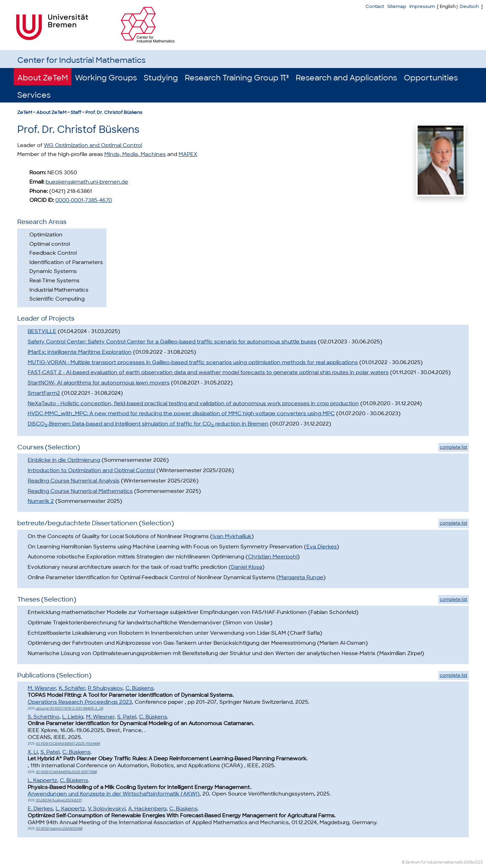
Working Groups (106, 78)
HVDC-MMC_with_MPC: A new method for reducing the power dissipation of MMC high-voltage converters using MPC (181, 413)
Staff (76, 112)
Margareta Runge (301, 577)
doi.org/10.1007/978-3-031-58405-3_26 (69, 708)
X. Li (33, 752)
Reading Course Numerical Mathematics (80, 491)
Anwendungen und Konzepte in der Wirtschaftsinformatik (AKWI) (114, 794)
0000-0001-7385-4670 (84, 200)
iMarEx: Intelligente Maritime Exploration (80, 352)
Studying (161, 78)
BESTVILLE (42, 331)
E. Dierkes (40, 809)
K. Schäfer (72, 688)
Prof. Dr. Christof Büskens (114, 112)
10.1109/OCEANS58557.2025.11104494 (68, 744)
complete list (454, 447)
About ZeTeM (43, 78)
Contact (375, 6)
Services (34, 95)
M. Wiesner (42, 688)
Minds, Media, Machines (135, 154)
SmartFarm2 (44, 393)
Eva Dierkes (322, 547)
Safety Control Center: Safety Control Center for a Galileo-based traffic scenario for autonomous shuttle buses (172, 342)
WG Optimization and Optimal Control (93, 145)
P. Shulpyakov (105, 688)
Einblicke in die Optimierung (64, 460)
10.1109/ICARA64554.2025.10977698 (66, 772)
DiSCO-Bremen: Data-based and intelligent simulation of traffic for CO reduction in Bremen (148, 424)
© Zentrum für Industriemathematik (432, 862)
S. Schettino (44, 717)
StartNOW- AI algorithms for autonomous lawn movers (99, 383)
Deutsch (469, 6)
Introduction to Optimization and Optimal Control (91, 470)
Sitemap (397, 6)
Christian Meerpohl (273, 557)
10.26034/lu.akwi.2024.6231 (59, 800)
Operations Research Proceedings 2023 (80, 702)
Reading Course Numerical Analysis (74, 481)
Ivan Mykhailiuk (232, 536)
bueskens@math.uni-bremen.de (87, 182)
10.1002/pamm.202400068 (59, 828)
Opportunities (431, 78)
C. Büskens (140, 688)
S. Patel (127, 717)
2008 (468, 862)
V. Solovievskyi (107, 809)
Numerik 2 (41, 501)
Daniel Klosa (247, 567)
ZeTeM (25, 112)
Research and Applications (346, 78)
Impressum (422, 6)
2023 (478, 862)
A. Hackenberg (147, 809)
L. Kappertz (42, 780)
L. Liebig (73, 717)
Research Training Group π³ (237, 78)
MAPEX (188, 154)
